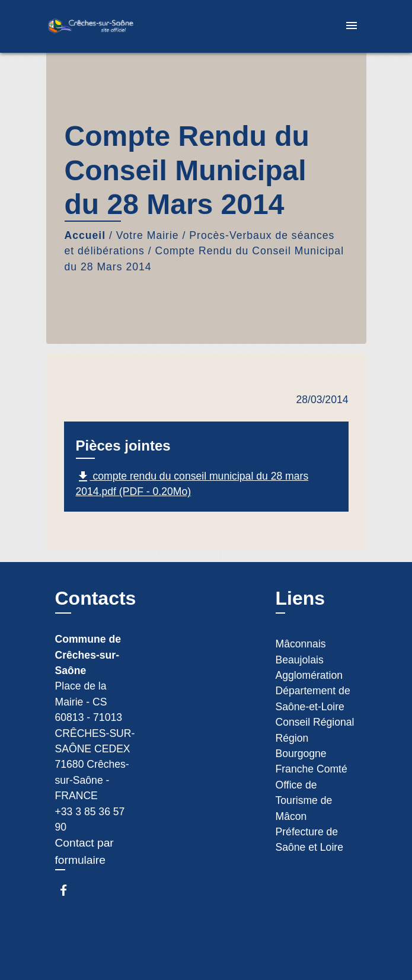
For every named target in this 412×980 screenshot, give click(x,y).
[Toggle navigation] (352, 26)
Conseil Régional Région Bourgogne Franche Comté (315, 746)
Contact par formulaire (84, 851)
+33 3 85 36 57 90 (90, 819)
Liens (301, 598)
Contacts (96, 598)
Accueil (85, 235)
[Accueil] (91, 26)
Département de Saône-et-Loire (313, 698)
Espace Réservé (92, 947)
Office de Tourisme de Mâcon (304, 801)
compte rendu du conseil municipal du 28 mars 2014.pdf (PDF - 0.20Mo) (192, 483)
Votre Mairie (148, 235)
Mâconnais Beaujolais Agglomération (309, 660)
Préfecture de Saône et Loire (309, 839)
